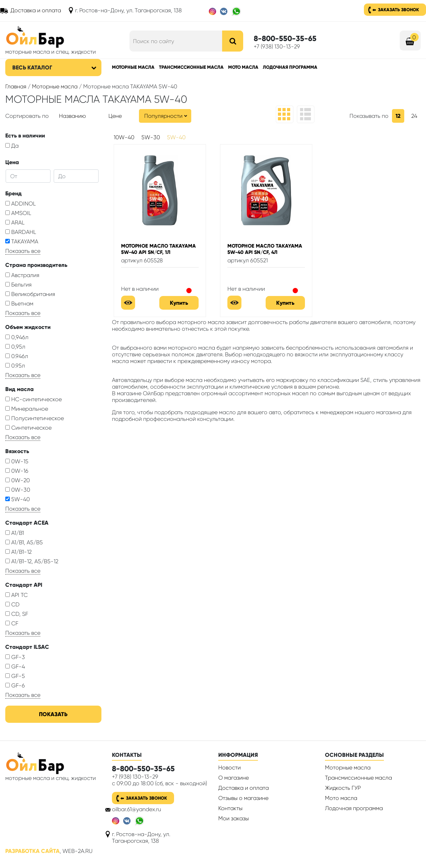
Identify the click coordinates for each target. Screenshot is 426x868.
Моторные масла (133, 67)
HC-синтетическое (34, 399)
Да (12, 146)
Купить (179, 303)
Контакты (230, 808)
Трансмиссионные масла (191, 67)
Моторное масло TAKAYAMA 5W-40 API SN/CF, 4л (265, 249)
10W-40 (124, 137)
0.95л (15, 366)
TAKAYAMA (22, 241)
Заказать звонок (398, 10)
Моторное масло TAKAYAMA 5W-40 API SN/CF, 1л (158, 249)
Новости (229, 768)
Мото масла (243, 67)
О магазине (234, 778)
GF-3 (15, 657)
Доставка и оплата (36, 10)
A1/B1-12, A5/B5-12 (32, 561)
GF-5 (15, 676)
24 (414, 116)
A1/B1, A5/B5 (24, 542)
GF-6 (15, 685)
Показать (53, 714)
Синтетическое (28, 428)
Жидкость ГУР (343, 788)
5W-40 (18, 499)
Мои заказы (234, 818)
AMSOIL (18, 213)
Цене (115, 116)
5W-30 (151, 137)
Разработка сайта (32, 851)
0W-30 (18, 490)
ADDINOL (21, 204)
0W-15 (17, 461)
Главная (16, 86)
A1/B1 (15, 533)
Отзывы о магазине (243, 798)
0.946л (17, 356)
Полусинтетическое (35, 418)
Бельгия (18, 285)
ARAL (15, 223)
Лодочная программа (290, 67)
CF (12, 623)
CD (12, 604)
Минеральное (27, 409)
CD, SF (17, 614)
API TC (16, 595)
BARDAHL (21, 232)
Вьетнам (19, 304)
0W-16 (17, 471)
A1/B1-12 (18, 552)
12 (398, 116)
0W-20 (18, 480)
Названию (72, 116)
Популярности (163, 116)
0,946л (17, 337)
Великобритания (30, 294)
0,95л (15, 347)
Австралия (22, 275)
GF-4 (15, 667)
